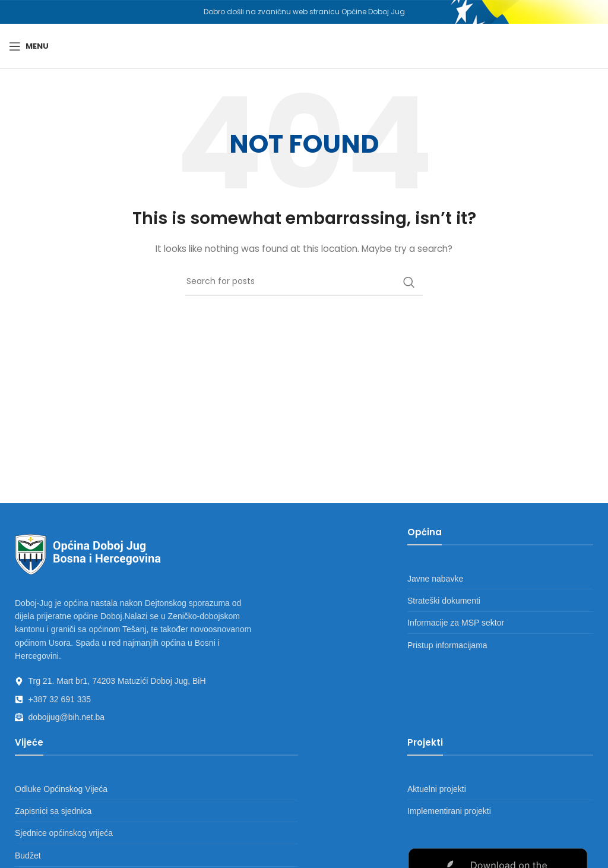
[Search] (304, 282)
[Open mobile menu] (29, 46)
